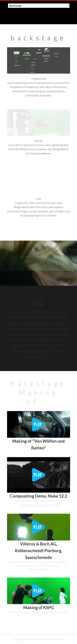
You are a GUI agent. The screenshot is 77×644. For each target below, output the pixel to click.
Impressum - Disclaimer (52, 639)
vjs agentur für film (23, 639)
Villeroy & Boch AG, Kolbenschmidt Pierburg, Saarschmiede (39, 551)
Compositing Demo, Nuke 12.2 (38, 496)
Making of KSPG (39, 607)
